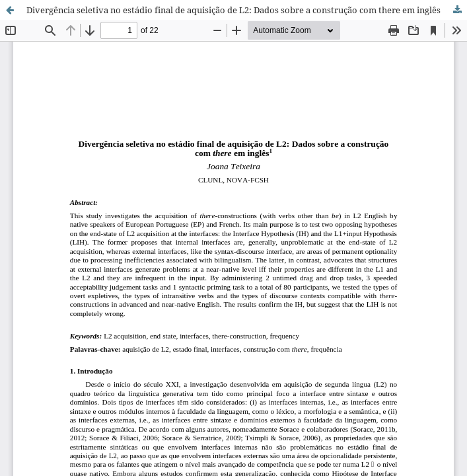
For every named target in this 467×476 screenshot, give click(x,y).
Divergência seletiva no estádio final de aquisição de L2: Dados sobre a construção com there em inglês (234, 10)
